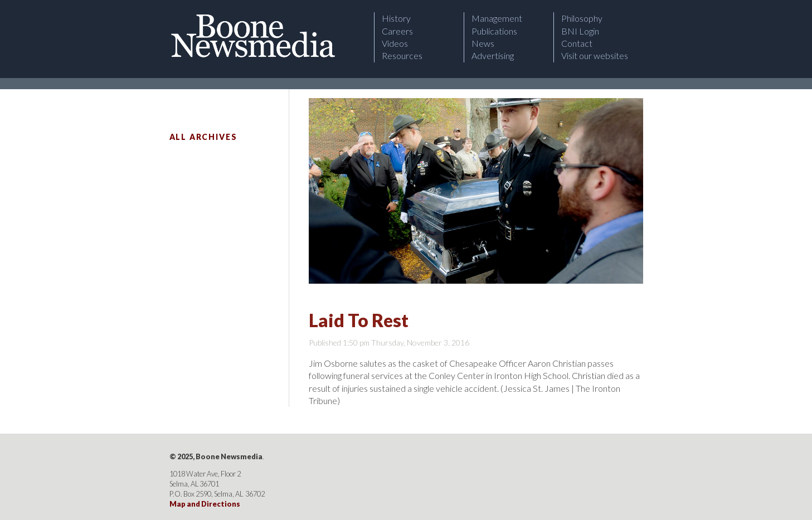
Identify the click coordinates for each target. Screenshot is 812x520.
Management (497, 18)
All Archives (203, 137)
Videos (395, 43)
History (396, 18)
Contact (577, 43)
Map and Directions (205, 504)
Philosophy (582, 18)
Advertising (493, 55)
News (483, 43)
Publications (494, 31)
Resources (402, 55)
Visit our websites (595, 55)
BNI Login (580, 31)
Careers (397, 31)
